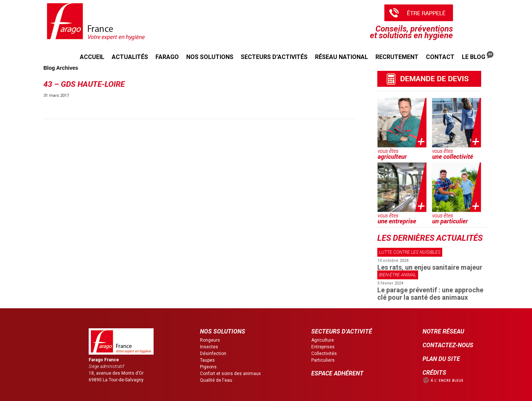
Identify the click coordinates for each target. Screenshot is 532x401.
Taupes (207, 360)
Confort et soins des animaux (230, 374)
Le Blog (478, 56)
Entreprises (323, 347)
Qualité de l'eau (216, 380)
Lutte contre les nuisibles (410, 252)
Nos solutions (210, 57)
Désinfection (213, 354)
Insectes (209, 347)
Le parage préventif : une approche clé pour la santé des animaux (430, 294)
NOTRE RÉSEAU (443, 331)
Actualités (130, 57)
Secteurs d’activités (274, 57)
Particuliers (323, 360)
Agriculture (323, 340)
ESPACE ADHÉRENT (337, 373)
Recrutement (397, 57)
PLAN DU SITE (441, 359)
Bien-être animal (398, 275)
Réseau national (341, 57)
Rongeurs (210, 340)
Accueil (92, 57)
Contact (440, 57)
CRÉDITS (434, 373)
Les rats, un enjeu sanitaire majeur (430, 267)
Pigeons (208, 367)
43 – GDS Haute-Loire (84, 84)
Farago (167, 57)
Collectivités (324, 354)
